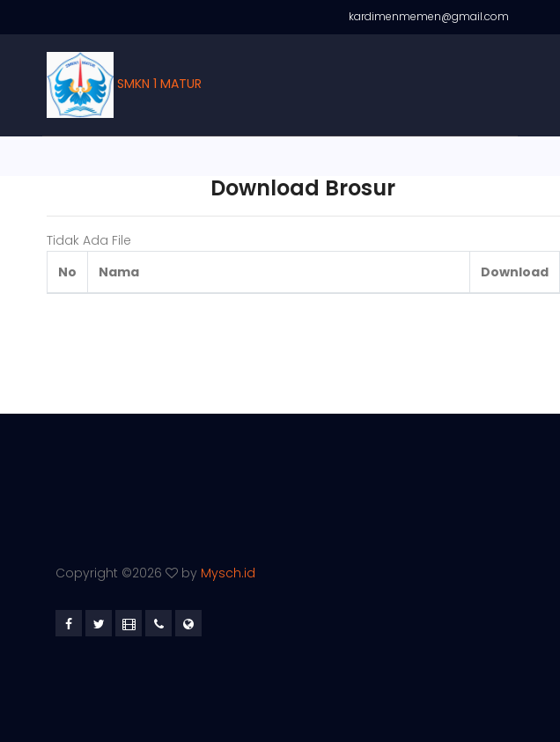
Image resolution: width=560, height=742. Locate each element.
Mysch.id (228, 573)
